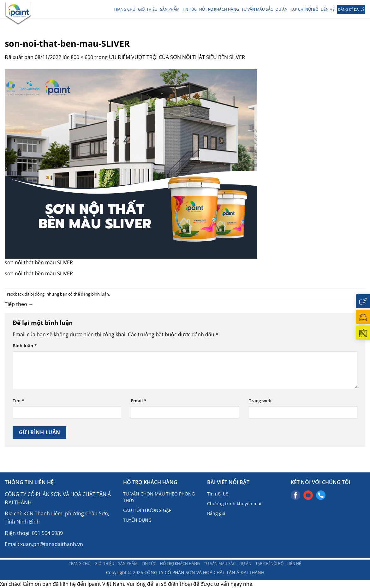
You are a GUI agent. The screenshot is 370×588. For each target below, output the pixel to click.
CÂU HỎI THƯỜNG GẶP (147, 510)
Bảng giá (216, 513)
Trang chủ (125, 9)
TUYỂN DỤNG (137, 520)
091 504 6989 (47, 533)
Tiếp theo (19, 304)
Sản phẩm (170, 9)
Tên (18, 401)
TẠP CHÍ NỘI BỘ (304, 9)
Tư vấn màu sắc (257, 9)
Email (139, 401)
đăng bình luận (95, 294)
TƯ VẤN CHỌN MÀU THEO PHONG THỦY (159, 497)
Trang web (260, 401)
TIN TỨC (189, 9)
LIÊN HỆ (328, 9)
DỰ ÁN (282, 9)
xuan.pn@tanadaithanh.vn (52, 544)
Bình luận (25, 346)
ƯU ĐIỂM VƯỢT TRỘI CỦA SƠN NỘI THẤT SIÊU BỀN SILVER (177, 57)
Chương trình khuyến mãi (234, 504)
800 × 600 (82, 57)
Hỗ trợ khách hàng (219, 9)
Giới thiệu (148, 9)
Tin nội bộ (218, 494)
